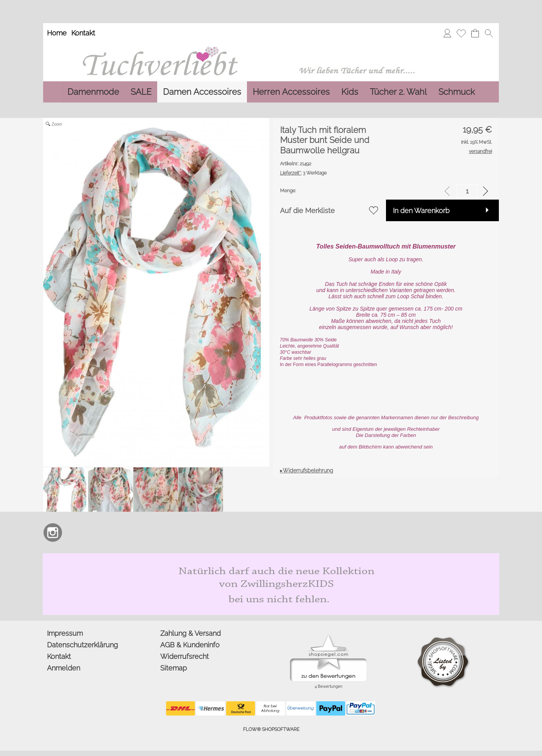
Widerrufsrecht (185, 656)
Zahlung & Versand (190, 633)
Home (57, 33)
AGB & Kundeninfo (190, 645)
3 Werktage (303, 173)
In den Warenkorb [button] (421, 211)
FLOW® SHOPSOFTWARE (271, 729)
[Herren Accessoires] (291, 92)
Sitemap (174, 668)
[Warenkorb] (475, 33)
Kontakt (83, 33)
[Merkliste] (461, 33)
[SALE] (141, 92)
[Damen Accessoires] (202, 92)
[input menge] (467, 191)
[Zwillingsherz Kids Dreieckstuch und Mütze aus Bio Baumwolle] (271, 556)
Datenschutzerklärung (82, 645)
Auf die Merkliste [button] (307, 211)
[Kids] (350, 92)
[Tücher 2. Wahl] (398, 92)
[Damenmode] (93, 92)
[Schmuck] (456, 92)
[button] (489, 33)
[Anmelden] (447, 33)
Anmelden (64, 668)
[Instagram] (53, 533)
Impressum (65, 633)
